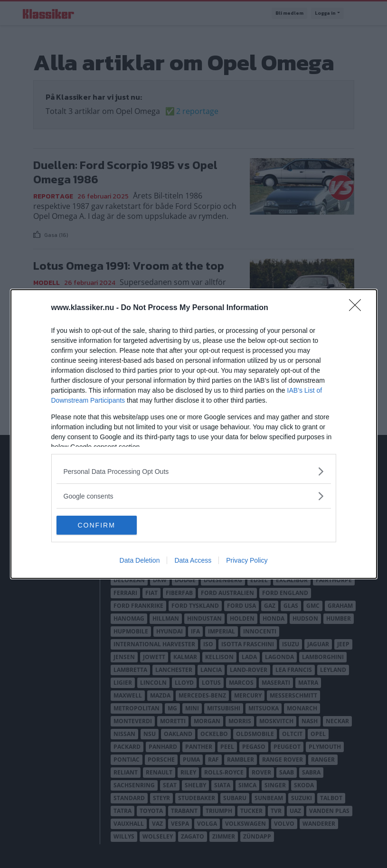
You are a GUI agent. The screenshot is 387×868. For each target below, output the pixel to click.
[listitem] (194, 471)
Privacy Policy (247, 560)
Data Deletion (140, 560)
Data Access (193, 560)
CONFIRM (101, 525)
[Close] (358, 308)
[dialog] (194, 434)
